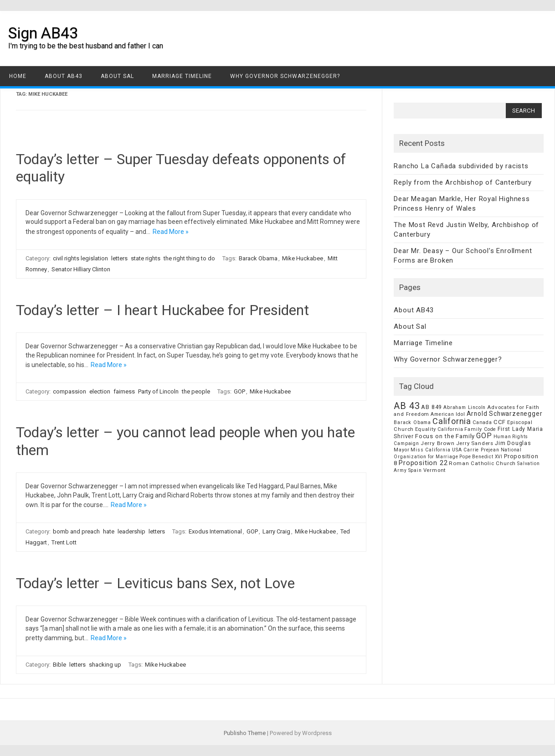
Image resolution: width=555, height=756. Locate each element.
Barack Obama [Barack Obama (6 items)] (412, 422)
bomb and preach (76, 531)
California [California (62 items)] (452, 421)
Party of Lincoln (158, 391)
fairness (124, 391)
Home (18, 76)
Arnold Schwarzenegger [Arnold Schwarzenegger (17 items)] (505, 414)
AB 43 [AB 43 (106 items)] (407, 406)
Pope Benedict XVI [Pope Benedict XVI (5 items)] (481, 457)
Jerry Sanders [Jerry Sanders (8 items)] (475, 443)
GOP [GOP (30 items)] (484, 436)
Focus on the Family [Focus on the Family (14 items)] (445, 436)
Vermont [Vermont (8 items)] (435, 470)
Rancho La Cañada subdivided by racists (461, 166)
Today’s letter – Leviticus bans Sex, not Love (155, 583)
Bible (59, 665)
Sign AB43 (43, 33)
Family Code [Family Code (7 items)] (480, 429)
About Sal (117, 76)
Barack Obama (258, 258)
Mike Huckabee (303, 258)
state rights (146, 258)
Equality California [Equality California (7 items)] (439, 429)
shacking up (105, 665)
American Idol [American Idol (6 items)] (448, 414)
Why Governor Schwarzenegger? (285, 76)
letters (119, 258)
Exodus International (215, 531)
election (100, 391)
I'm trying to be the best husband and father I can (86, 46)
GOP (239, 391)
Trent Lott (64, 542)
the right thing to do (189, 258)
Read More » (171, 232)
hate (109, 531)
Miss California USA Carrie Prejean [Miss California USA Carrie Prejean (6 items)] (455, 450)
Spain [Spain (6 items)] (415, 470)
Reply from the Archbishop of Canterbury (462, 182)
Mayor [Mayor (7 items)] (401, 450)
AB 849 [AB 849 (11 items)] (432, 407)
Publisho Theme (245, 733)
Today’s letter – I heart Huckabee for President (162, 310)
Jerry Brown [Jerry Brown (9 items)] (438, 443)
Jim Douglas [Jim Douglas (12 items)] (513, 443)
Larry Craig (276, 531)
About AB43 (64, 76)
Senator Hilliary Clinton (81, 269)
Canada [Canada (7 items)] (482, 422)
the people (196, 391)
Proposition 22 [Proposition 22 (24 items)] (423, 463)
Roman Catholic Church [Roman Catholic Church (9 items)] (482, 463)
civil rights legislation (80, 258)
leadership (131, 531)
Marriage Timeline (182, 76)
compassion (69, 391)
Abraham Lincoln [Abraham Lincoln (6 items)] (465, 407)
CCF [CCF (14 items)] (500, 422)
